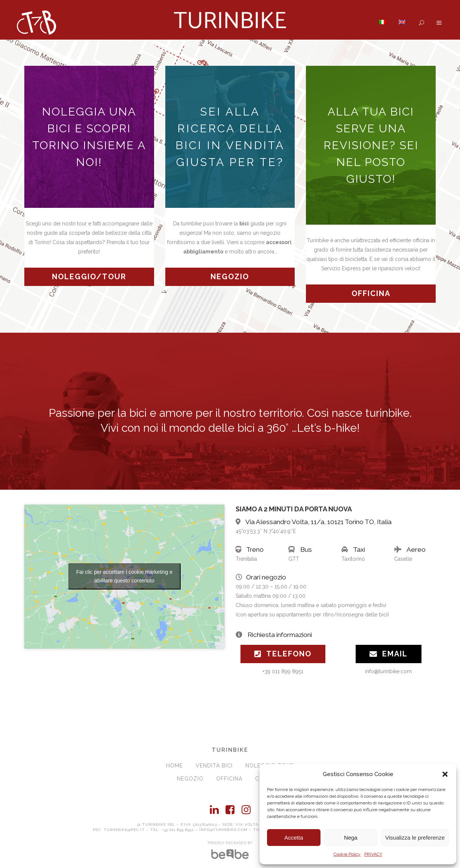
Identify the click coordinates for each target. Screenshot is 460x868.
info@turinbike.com (223, 830)
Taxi (359, 550)
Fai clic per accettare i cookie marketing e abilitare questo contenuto (125, 576)
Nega (351, 838)
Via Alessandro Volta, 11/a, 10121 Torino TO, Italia (318, 522)
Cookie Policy (347, 854)
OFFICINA (229, 779)
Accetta (294, 838)
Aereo (416, 550)
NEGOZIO (190, 779)
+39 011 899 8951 (177, 830)
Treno (255, 550)
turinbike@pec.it (124, 830)
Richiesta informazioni (280, 635)
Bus (306, 550)
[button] (445, 774)
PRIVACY (373, 854)
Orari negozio (266, 577)
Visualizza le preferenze (415, 838)
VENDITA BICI (214, 766)
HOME (174, 766)
